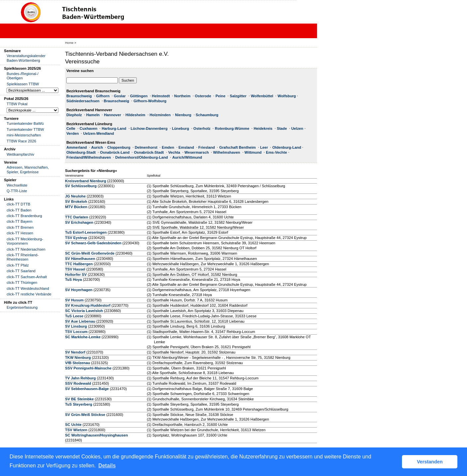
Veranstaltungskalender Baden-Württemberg (26, 58)
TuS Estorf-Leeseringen (86, 232)
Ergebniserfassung (22, 307)
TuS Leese (74, 316)
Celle (71, 128)
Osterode (203, 96)
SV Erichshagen (79, 222)
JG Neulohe (75, 196)
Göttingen (139, 96)
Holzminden (160, 115)
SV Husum (74, 300)
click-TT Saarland (21, 271)
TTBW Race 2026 (21, 141)
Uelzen (297, 128)
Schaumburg (207, 115)
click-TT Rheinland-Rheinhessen (23, 257)
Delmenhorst (146, 147)
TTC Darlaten (77, 217)
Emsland (186, 147)
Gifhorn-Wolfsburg (150, 101)
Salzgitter (238, 96)
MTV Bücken (76, 207)
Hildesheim (135, 115)
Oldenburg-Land (287, 147)
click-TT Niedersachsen (26, 249)
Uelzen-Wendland (98, 133)
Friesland (207, 147)
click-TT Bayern (20, 221)
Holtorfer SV (76, 275)
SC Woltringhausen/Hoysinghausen (96, 435)
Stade (282, 128)
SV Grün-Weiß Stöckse (85, 415)
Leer (264, 147)
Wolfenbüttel (262, 96)
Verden (73, 133)
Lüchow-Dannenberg (149, 128)
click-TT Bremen (20, 227)
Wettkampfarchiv (20, 154)
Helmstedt (161, 96)
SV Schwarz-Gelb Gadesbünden (93, 243)
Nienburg (183, 115)
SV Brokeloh (76, 201)
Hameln (93, 115)
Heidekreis (263, 128)
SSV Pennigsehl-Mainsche (88, 368)
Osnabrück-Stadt (149, 152)
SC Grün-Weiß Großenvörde (90, 253)
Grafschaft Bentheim (237, 147)
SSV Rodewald (78, 383)
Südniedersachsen (83, 101)
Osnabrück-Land (115, 152)
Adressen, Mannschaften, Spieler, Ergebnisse (28, 169)
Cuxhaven (88, 128)
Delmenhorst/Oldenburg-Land (142, 157)
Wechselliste (17, 185)
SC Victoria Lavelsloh (84, 311)
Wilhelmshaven (227, 152)
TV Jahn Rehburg (80, 378)
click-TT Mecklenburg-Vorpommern (25, 241)
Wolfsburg (287, 96)
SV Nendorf (75, 352)
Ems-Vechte (276, 152)
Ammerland (77, 147)
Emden (168, 147)
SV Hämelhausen (80, 259)
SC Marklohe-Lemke (83, 337)
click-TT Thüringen (22, 282)
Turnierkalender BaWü (25, 123)
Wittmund (253, 152)
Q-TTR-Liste (17, 191)
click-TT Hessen (20, 233)
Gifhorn (103, 96)
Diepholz (74, 115)
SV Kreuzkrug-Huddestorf (88, 305)
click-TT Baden (19, 210)
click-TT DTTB (18, 204)
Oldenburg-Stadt (81, 152)
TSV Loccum (76, 332)
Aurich (97, 147)
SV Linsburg (76, 326)
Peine (220, 96)
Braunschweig (79, 96)
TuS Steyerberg (79, 404)
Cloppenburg (119, 147)
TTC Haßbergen (79, 264)
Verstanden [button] (430, 462)
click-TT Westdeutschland (28, 288)
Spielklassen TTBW (23, 84)
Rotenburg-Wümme (232, 128)
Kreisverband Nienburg (86, 181)
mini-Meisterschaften (24, 135)
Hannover (113, 115)
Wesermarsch (197, 152)
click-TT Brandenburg (24, 216)
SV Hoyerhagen (79, 290)
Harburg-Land (114, 128)
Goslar (120, 96)
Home (69, 43)
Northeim (182, 96)
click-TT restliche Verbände (29, 294)
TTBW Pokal (17, 104)
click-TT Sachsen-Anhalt (27, 277)
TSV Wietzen (76, 430)
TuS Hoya (74, 279)
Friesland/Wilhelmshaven (89, 157)
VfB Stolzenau (78, 363)
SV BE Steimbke (79, 399)
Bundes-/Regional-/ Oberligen (23, 76)
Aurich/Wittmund (187, 157)
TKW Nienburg (78, 357)
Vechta (174, 152)
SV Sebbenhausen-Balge (87, 389)
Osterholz (202, 128)
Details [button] (107, 466)
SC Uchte (73, 425)
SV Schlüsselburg (81, 186)
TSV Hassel (75, 269)
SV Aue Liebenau (80, 321)
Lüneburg (181, 128)
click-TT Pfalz (18, 265)
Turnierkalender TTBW (25, 129)
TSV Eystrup (76, 238)
